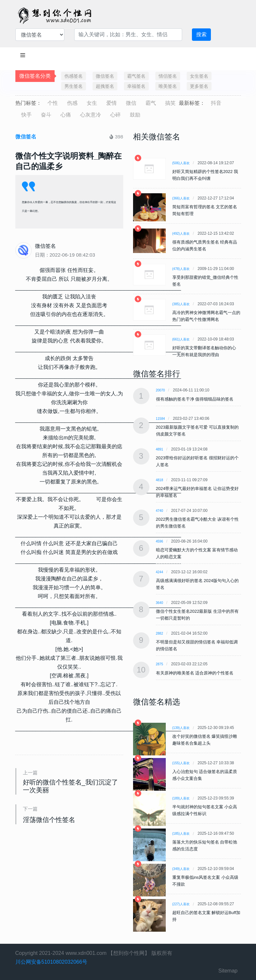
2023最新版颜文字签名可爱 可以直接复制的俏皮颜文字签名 (197, 431)
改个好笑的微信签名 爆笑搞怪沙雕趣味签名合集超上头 (205, 740)
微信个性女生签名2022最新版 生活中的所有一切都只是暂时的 (197, 615)
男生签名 (74, 86)
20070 (161, 390)
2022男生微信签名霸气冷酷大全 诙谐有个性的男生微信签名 (197, 523)
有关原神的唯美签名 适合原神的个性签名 (195, 673)
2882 (160, 633)
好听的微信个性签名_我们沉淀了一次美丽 (70, 786)
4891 (160, 449)
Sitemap (228, 971)
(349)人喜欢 (181, 869)
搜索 (201, 34)
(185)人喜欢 (181, 834)
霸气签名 (136, 76)
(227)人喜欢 (181, 904)
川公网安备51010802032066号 (51, 962)
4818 (160, 480)
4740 (160, 511)
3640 (160, 603)
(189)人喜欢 (181, 798)
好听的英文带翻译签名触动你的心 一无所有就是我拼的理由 (204, 351)
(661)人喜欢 (181, 339)
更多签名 (199, 86)
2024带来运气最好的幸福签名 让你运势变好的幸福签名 (197, 492)
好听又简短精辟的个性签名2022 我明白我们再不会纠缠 (205, 175)
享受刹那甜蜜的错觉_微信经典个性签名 (205, 281)
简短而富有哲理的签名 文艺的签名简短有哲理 (205, 210)
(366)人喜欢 (181, 198)
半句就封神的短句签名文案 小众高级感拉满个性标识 (205, 810)
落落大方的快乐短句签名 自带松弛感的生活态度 (205, 846)
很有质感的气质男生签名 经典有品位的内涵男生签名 (205, 245)
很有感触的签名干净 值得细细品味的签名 (195, 399)
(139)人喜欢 (181, 728)
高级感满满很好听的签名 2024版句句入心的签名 (197, 584)
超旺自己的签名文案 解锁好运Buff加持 (206, 916)
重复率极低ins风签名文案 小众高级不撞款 (205, 881)
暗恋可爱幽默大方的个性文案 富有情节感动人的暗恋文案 (197, 553)
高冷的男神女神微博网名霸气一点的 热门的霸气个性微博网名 (206, 316)
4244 (160, 572)
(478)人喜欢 (181, 269)
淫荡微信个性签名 (49, 820)
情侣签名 (168, 76)
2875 (160, 664)
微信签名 (105, 76)
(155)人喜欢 (181, 763)
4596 (160, 541)
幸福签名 (136, 86)
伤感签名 (74, 76)
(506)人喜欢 (181, 163)
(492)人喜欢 (181, 234)
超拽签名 (105, 86)
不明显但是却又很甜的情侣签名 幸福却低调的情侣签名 (197, 645)
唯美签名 (168, 86)
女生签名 (199, 76)
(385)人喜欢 (181, 304)
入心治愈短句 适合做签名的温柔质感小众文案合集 (205, 775)
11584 (161, 419)
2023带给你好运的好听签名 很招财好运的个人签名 (197, 461)
